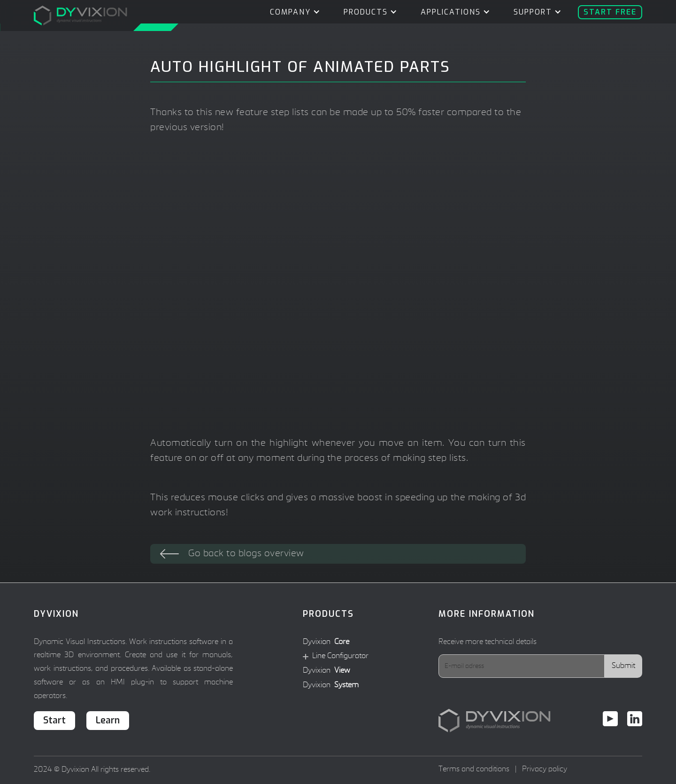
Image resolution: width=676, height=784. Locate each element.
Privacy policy (545, 769)
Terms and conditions (474, 769)
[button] (293, 12)
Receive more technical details (488, 642)
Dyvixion (326, 642)
